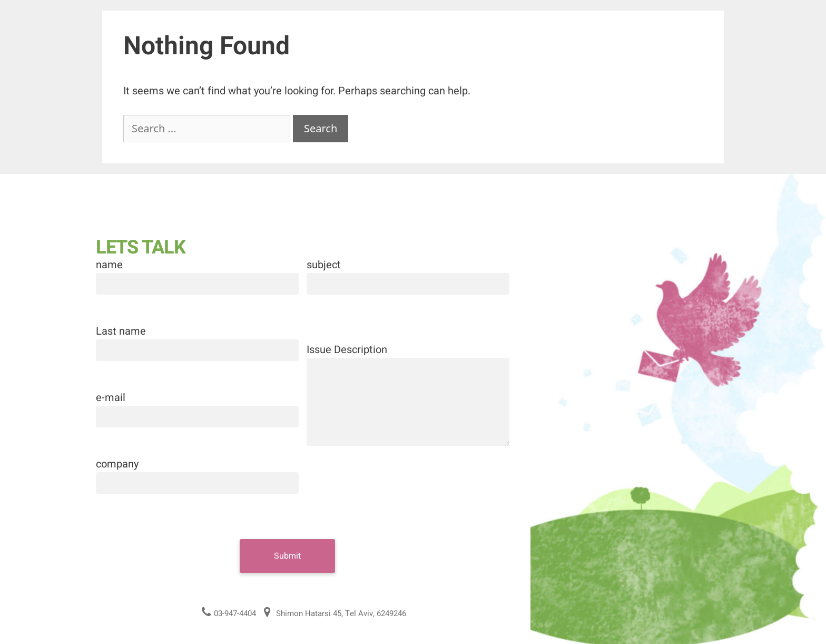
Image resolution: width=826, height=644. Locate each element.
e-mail (111, 398)
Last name (121, 331)
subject (324, 265)
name (109, 265)
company (117, 464)
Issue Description (347, 350)
